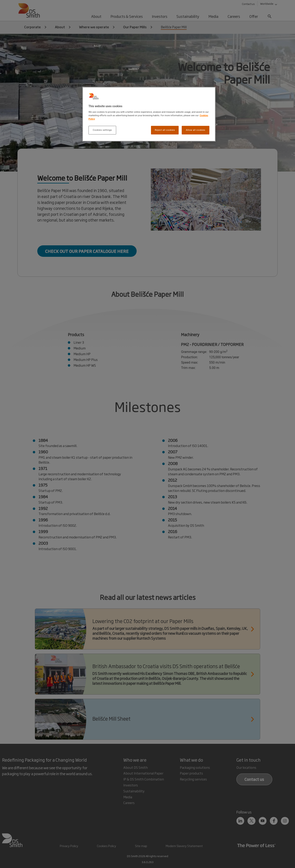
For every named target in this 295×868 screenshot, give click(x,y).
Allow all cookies (195, 130)
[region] (149, 114)
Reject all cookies (165, 130)
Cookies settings (102, 130)
